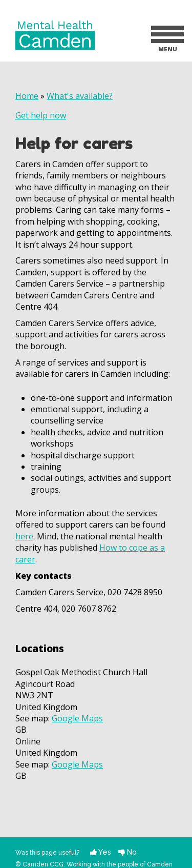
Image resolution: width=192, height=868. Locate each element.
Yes (101, 852)
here (24, 536)
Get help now (41, 115)
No (127, 852)
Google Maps (77, 718)
